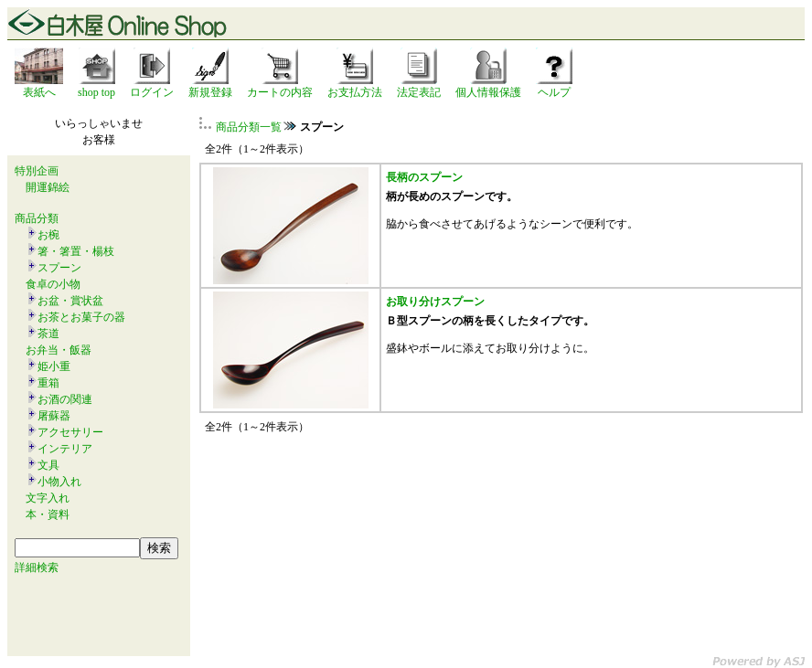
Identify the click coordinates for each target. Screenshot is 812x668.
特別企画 (37, 171)
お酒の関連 (65, 399)
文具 (48, 465)
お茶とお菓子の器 (81, 317)
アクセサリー (70, 432)
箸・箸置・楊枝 (76, 251)
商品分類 (37, 218)
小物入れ (59, 482)
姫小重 (54, 366)
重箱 (48, 383)
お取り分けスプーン (435, 302)
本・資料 (48, 514)
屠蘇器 (54, 416)
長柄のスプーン (424, 177)
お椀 (48, 235)
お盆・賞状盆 (70, 301)
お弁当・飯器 (59, 350)
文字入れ (48, 498)
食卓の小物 (53, 284)
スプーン (59, 268)
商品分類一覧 (249, 127)
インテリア (65, 449)
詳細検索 (37, 567)
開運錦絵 (48, 187)
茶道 (48, 334)
